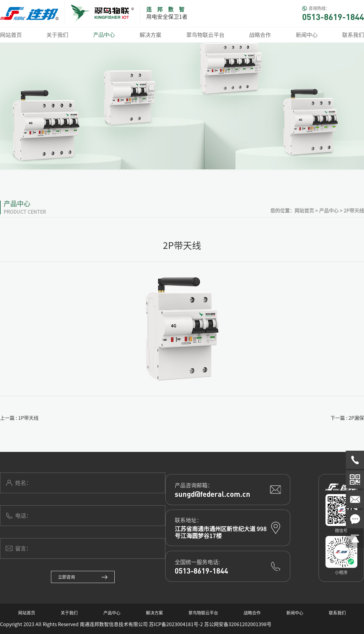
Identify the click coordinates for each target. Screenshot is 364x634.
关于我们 (57, 35)
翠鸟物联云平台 (205, 35)
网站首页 (11, 35)
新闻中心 (307, 35)
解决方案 (150, 35)
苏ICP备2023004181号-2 (176, 624)
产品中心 (104, 35)
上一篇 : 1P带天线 (19, 418)
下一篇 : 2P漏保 (347, 418)
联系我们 (353, 35)
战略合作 (260, 35)
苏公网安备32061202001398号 (238, 624)
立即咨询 (83, 577)
